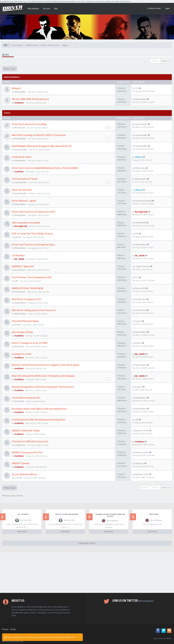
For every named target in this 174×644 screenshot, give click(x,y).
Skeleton (139, 463)
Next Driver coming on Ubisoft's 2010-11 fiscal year (39, 135)
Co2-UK (18, 478)
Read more (70, 637)
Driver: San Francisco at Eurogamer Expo (33, 245)
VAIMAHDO (140, 223)
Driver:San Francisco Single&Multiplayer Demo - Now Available (45, 168)
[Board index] (6, 45)
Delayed (16, 88)
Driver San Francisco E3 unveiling (29, 124)
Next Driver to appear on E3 (26, 299)
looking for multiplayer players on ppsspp (110, 515)
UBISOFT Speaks (21, 463)
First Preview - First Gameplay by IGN (31, 277)
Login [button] (167, 8)
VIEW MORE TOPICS (87, 543)
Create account (154, 8)
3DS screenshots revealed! (26, 223)
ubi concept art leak (22, 332)
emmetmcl (20, 270)
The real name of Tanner (25, 179)
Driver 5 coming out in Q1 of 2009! (30, 343)
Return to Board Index (13, 496)
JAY (16, 281)
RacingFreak (141, 212)
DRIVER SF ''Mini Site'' (23, 266)
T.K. (137, 88)
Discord (47, 9)
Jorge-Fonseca (142, 266)
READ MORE (22, 531)
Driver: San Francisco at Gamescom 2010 (33, 212)
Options (145, 487)
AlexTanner (20, 292)
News (6, 55)
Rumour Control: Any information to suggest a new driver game (46, 365)
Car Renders (18, 255)
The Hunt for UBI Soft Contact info (30, 441)
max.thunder (141, 124)
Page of (166, 61)
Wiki (56, 9)
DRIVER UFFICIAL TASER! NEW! (27, 288)
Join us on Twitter (133, 601)
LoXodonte (20, 445)
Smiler (18, 325)
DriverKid (19, 401)
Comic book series (22, 157)
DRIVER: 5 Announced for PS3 (27, 452)
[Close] (80, 637)
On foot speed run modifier (67, 514)
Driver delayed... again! (24, 201)
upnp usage (154, 514)
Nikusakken (20, 92)
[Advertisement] (87, 573)
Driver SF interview (22, 190)
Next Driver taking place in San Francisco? (34, 310)
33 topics (155, 61)
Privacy (5, 629)
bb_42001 (19, 259)
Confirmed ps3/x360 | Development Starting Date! (38, 420)
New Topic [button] (10, 69)
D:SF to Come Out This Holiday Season (32, 234)
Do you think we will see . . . (26, 474)
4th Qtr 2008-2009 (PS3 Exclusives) (30, 99)
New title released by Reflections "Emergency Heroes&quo (43, 376)
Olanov (139, 157)
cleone (18, 237)
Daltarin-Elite (142, 430)
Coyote (139, 387)
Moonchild (20, 127)
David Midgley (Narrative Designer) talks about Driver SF (42, 146)
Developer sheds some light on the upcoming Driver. (39, 409)
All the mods (23, 514)
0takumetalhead (143, 201)
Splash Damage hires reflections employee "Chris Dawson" (43, 387)
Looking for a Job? (22, 354)
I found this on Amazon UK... (27, 398)
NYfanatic (19, 346)
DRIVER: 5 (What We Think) (26, 431)
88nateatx (140, 168)
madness (19, 103)
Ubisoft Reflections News (25, 321)
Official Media (33, 9)
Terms (13, 629)
